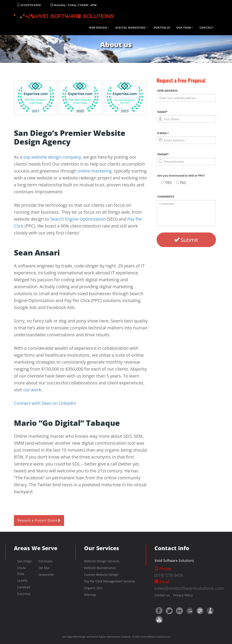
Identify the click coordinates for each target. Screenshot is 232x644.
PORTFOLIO (162, 28)
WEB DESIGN (99, 28)
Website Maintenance (100, 568)
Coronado (46, 561)
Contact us (162, 595)
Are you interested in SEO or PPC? (181, 176)
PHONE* (163, 154)
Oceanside (46, 575)
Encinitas (24, 594)
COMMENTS (166, 197)
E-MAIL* (163, 133)
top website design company (52, 157)
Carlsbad (24, 587)
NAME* (162, 112)
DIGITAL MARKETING (132, 28)
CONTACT (207, 28)
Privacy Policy (181, 595)
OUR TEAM (185, 28)
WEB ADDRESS (167, 91)
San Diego (24, 561)
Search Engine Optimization (78, 219)
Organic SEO (93, 588)
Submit (186, 240)
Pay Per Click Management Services (110, 581)
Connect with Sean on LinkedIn (45, 403)
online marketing (95, 171)
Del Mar (44, 568)
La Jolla (22, 580)
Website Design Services (102, 561)
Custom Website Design (101, 575)
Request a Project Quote (39, 520)
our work (32, 390)
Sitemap (90, 595)
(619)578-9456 (29, 5)
